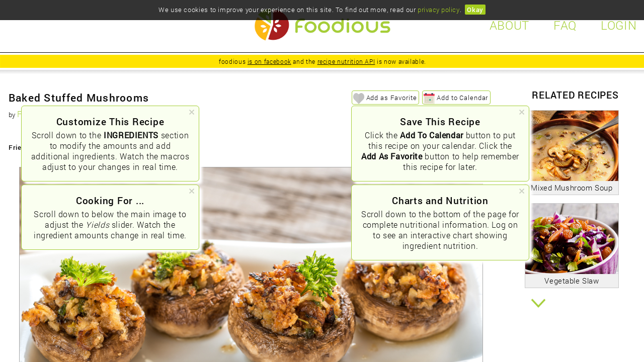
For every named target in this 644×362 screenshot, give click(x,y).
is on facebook (269, 61)
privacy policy (438, 10)
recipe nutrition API (346, 61)
